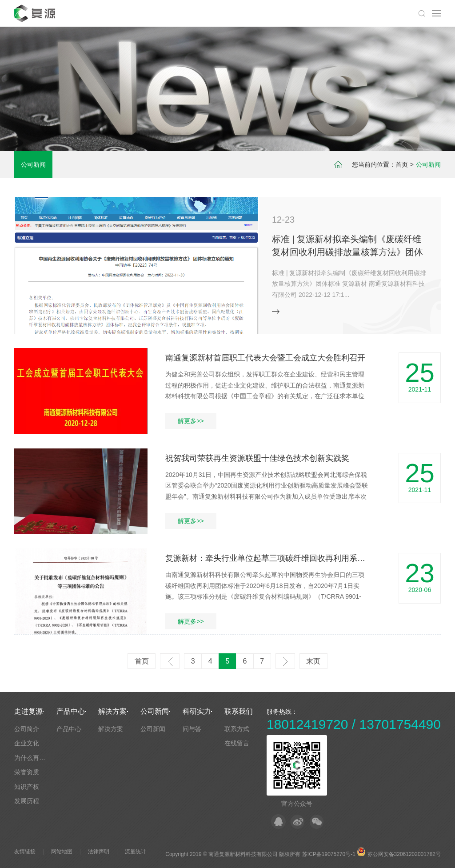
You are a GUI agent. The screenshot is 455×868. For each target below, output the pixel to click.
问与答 (192, 729)
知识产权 (27, 787)
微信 (317, 822)
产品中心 (71, 711)
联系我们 (239, 711)
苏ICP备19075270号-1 (329, 854)
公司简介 (27, 729)
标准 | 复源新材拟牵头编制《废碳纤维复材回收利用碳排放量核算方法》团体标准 (347, 252)
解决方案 (112, 711)
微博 (297, 822)
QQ (278, 822)
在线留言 (237, 743)
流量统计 (136, 852)
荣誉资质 (27, 772)
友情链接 (25, 852)
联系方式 (237, 729)
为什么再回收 (33, 758)
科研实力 (197, 711)
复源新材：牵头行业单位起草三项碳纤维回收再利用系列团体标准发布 (289, 558)
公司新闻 (33, 164)
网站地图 (62, 852)
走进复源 (28, 711)
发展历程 (27, 801)
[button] (224, 316)
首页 (402, 164)
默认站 (36, 13)
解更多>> (191, 421)
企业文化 (27, 743)
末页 (313, 661)
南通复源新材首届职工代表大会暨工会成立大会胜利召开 (265, 358)
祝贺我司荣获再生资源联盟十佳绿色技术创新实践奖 (257, 458)
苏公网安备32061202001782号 (399, 854)
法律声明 (99, 852)
